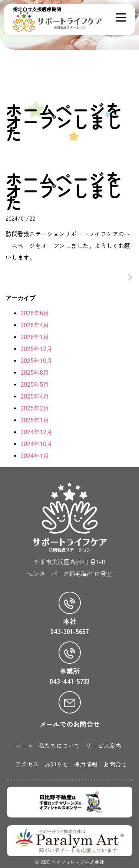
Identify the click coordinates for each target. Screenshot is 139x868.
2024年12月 (36, 432)
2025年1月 (35, 420)
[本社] (70, 603)
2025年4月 (35, 396)
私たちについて (59, 745)
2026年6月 (35, 313)
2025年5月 (35, 385)
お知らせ (56, 764)
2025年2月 (35, 408)
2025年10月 (36, 361)
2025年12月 (36, 349)
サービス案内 (103, 745)
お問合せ (115, 764)
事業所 (70, 671)
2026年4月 (35, 325)
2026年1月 (35, 337)
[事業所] (70, 653)
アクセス (27, 764)
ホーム (24, 745)
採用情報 (86, 764)
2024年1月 (35, 456)
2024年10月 (36, 444)
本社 (70, 621)
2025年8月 (35, 373)
